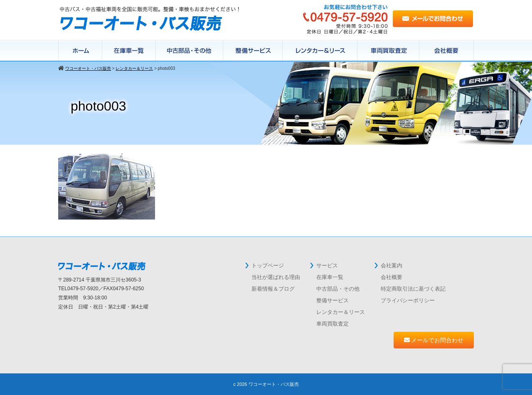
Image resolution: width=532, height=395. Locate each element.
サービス (327, 265)
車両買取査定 (332, 324)
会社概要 (447, 51)
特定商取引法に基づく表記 (413, 289)
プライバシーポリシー (408, 300)
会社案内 (392, 265)
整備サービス (253, 51)
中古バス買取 (388, 51)
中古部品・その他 (338, 289)
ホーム (80, 51)
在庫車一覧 (129, 51)
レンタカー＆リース (320, 51)
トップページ (268, 265)
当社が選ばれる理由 (276, 277)
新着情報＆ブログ (273, 289)
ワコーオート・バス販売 (274, 384)
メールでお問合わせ (434, 340)
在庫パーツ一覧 (190, 51)
